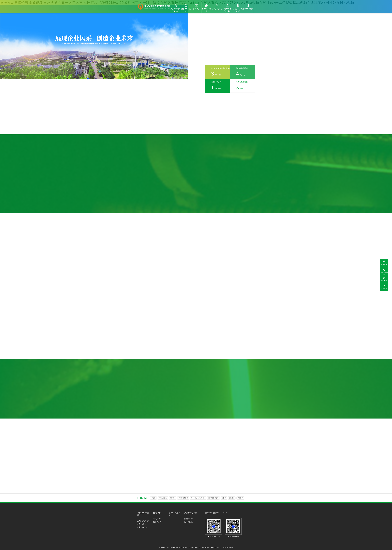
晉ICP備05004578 (216, 547)
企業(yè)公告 (157, 519)
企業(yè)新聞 (157, 522)
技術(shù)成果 (189, 519)
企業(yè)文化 (141, 524)
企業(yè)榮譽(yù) (143, 527)
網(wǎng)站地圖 (228, 547)
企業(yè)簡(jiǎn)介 (143, 521)
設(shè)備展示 (189, 522)
